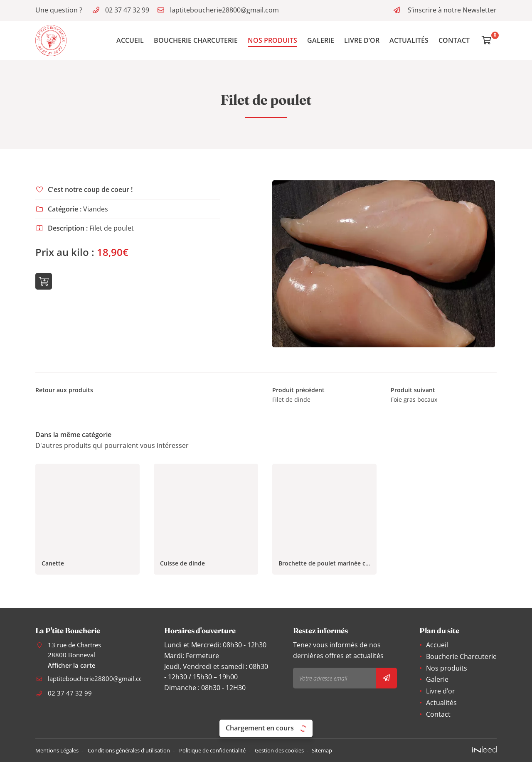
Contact (454, 40)
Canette (53, 566)
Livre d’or (362, 40)
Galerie (321, 40)
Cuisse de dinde (182, 566)
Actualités (409, 40)
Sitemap (355, 750)
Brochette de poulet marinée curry (324, 566)
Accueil (130, 40)
